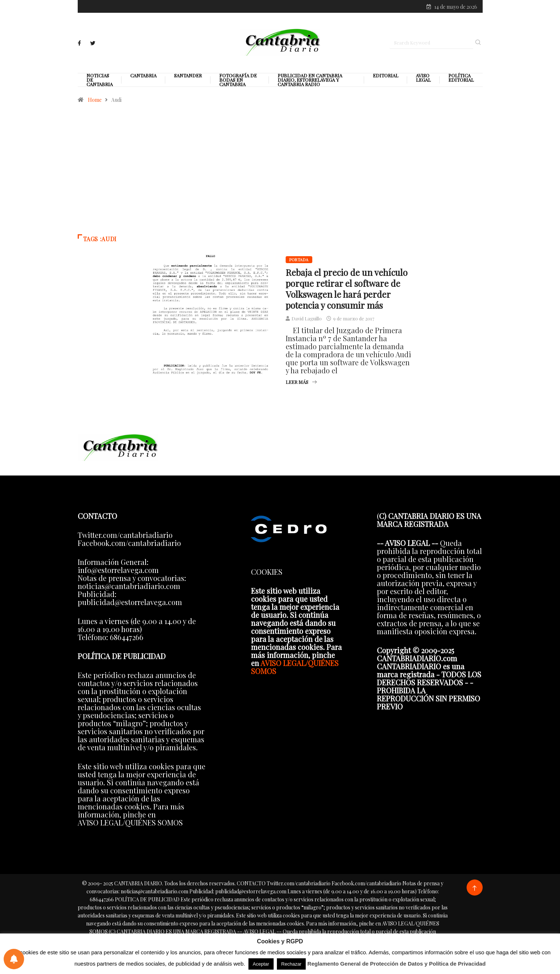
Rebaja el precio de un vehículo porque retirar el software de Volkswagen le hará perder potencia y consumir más (347, 289)
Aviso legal (423, 78)
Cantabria (143, 76)
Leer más (301, 383)
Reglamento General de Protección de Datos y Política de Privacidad (397, 964)
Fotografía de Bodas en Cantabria (238, 81)
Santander (188, 76)
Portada (299, 260)
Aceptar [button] (261, 964)
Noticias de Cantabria (100, 81)
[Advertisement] (280, 173)
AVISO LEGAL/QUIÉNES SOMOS (295, 668)
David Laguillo (307, 319)
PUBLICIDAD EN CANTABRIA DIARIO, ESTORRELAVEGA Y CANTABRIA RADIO (310, 81)
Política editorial (461, 78)
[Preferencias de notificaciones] (14, 959)
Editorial (386, 76)
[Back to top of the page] (474, 889)
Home (95, 101)
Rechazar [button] (291, 964)
